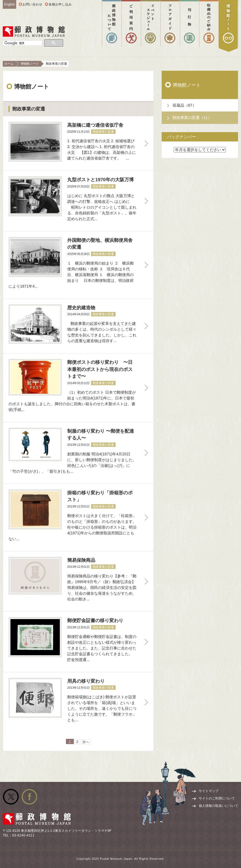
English (9, 4)
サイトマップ (209, 791)
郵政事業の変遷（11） (192, 118)
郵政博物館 (34, 32)
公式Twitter (11, 797)
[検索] (23, 43)
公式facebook (29, 797)
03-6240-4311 (23, 835)
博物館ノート (30, 64)
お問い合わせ (32, 4)
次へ (86, 742)
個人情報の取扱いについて (218, 806)
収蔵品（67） (184, 105)
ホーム (9, 64)
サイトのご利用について (217, 798)
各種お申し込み (60, 4)
